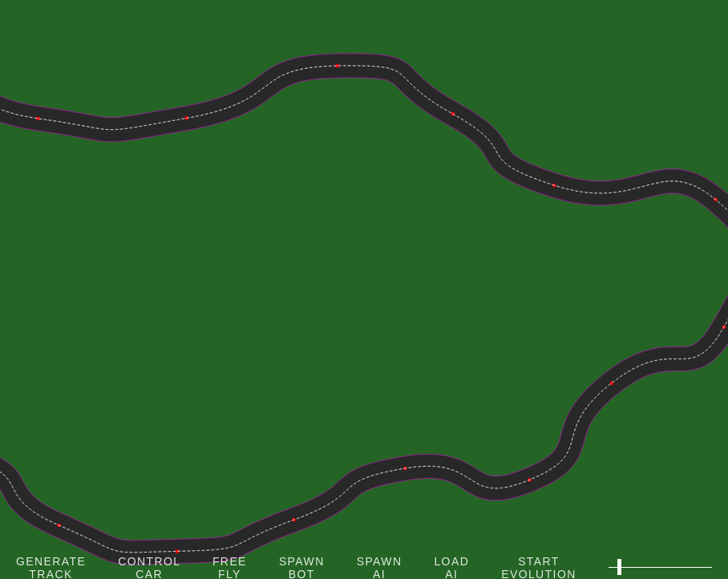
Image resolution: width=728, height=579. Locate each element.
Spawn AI (380, 567)
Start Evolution (539, 567)
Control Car (149, 567)
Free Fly (230, 567)
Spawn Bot (302, 567)
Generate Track (51, 567)
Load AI (451, 567)
